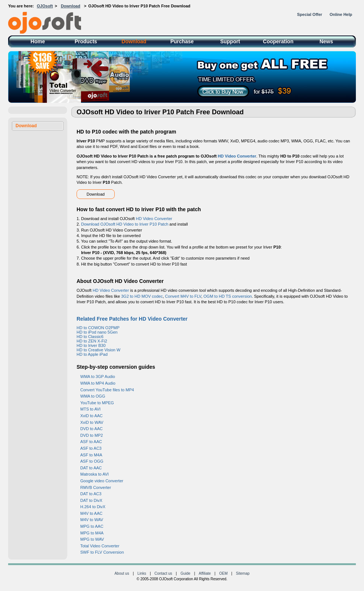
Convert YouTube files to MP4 (107, 390)
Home (38, 41)
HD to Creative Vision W (98, 350)
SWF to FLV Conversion (102, 552)
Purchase (182, 41)
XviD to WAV (92, 422)
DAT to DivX (91, 500)
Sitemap (243, 573)
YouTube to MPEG (97, 403)
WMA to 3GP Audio (98, 376)
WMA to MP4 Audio (98, 383)
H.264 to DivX (93, 507)
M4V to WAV (92, 520)
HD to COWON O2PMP (98, 328)
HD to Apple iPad (92, 354)
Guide (186, 573)
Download (70, 6)
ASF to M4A (91, 455)
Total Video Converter (100, 546)
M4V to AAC (91, 513)
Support (230, 41)
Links (142, 573)
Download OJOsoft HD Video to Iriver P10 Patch (125, 224)
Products (86, 41)
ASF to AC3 (91, 448)
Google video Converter (102, 481)
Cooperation (278, 41)
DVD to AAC (92, 429)
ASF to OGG (92, 461)
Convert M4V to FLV (183, 296)
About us (122, 573)
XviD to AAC (92, 416)
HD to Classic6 (90, 337)
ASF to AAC (91, 442)
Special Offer (310, 14)
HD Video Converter (237, 156)
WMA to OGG (93, 396)
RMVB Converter (96, 487)
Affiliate (205, 573)
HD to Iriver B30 (91, 345)
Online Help (341, 14)
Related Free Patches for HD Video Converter (132, 319)
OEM (223, 573)
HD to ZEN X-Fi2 (92, 341)
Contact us (164, 573)
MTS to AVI (90, 409)
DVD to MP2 (92, 435)
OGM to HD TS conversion (228, 296)
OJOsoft (45, 6)
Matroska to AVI (95, 474)
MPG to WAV (92, 539)
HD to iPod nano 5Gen (97, 332)
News (326, 41)
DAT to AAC (91, 468)
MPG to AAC (92, 526)
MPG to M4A (92, 533)
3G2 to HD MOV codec (142, 296)
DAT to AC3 (91, 494)
